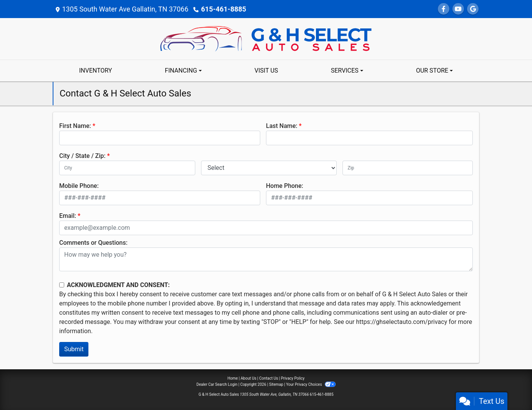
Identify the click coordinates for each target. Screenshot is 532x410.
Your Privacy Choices (311, 384)
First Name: (75, 126)
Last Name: (282, 126)
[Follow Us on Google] (473, 9)
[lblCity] (127, 168)
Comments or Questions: (93, 243)
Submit (74, 349)
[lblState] (269, 168)
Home (233, 378)
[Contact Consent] (62, 285)
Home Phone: (285, 186)
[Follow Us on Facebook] (444, 9)
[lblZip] (408, 168)
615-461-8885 (224, 9)
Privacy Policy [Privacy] (293, 378)
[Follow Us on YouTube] (458, 9)
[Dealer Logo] (266, 38)
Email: (68, 216)
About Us (249, 378)
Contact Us (268, 378)
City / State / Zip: (82, 156)
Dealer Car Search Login (217, 384)
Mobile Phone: (79, 186)
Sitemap (276, 384)
